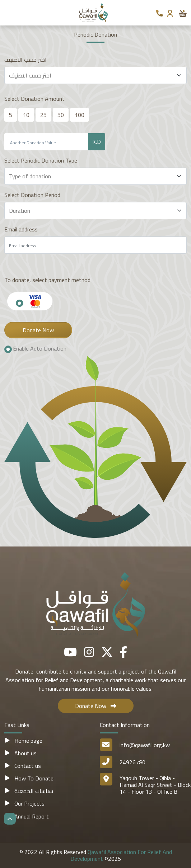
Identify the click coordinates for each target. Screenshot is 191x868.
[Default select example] (95, 75)
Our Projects (24, 803)
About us (20, 753)
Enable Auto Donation (40, 349)
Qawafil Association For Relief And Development (121, 855)
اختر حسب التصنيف (25, 60)
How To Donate (29, 778)
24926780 (132, 762)
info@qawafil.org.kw (145, 745)
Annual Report (27, 816)
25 (43, 115)
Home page (23, 741)
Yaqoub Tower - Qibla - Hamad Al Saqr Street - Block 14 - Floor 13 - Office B (155, 785)
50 (61, 115)
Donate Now (38, 330)
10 (26, 115)
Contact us (23, 766)
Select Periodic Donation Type (41, 160)
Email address (21, 229)
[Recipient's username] (46, 142)
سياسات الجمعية (29, 791)
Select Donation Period (32, 195)
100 (80, 115)
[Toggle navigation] (8, 13)
